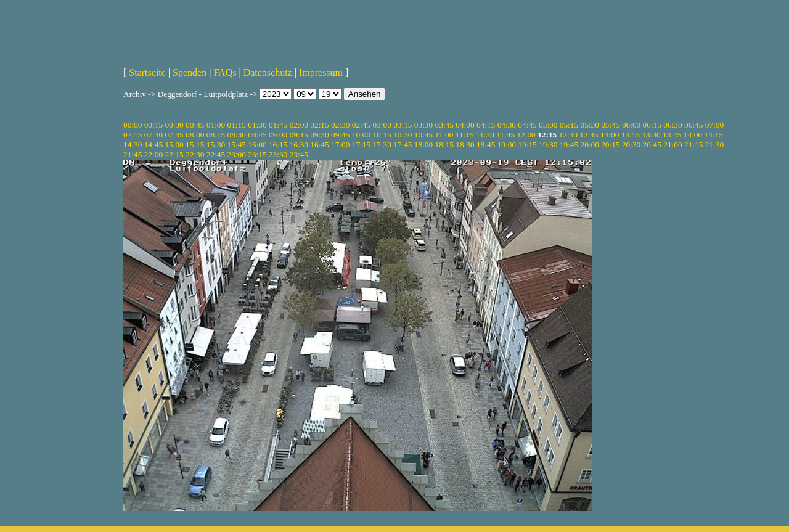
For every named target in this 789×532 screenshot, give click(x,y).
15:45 (237, 145)
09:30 (319, 135)
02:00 (299, 125)
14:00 (693, 135)
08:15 (216, 135)
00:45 (195, 125)
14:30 (133, 145)
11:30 (485, 135)
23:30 (278, 154)
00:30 (174, 125)
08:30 (237, 135)
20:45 (652, 145)
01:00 (216, 125)
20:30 (631, 145)
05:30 (589, 125)
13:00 (610, 135)
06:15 (652, 125)
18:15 (444, 145)
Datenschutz (268, 72)
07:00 (714, 125)
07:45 (174, 135)
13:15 (631, 135)
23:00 (237, 154)
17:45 (403, 145)
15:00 (174, 145)
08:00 (195, 135)
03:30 (423, 125)
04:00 (465, 125)
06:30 (672, 125)
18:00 (423, 145)
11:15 (465, 135)
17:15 (361, 145)
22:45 (216, 154)
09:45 (340, 135)
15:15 (195, 145)
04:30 (507, 125)
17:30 (382, 145)
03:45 (444, 125)
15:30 (216, 145)
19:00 (507, 145)
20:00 (589, 145)
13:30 (651, 135)
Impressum (321, 72)
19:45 (569, 145)
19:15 (527, 145)
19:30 (548, 145)
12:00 (526, 135)
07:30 (153, 135)
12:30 (568, 135)
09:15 (299, 135)
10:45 (423, 135)
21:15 (693, 145)
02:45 (361, 125)
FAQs (225, 72)
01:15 (237, 125)
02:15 (319, 125)
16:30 (299, 145)
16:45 (319, 145)
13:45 (672, 135)
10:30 (403, 135)
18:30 (465, 145)
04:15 (486, 125)
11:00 (444, 135)
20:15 (610, 145)
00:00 (133, 125)
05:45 (610, 125)
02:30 (340, 125)
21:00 (672, 145)
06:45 (693, 125)
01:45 (278, 125)
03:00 (382, 125)
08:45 (257, 135)
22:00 (153, 154)
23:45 (299, 154)
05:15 (569, 125)
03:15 (403, 125)
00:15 (153, 125)
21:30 (714, 145)
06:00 (631, 125)
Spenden (190, 72)
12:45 (589, 135)
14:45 (153, 145)
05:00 (548, 125)
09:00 (278, 135)
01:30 (257, 125)
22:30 (195, 154)
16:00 (257, 145)
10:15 (382, 135)
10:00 (361, 135)
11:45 (505, 135)
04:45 (527, 125)
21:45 (133, 154)
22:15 (174, 154)
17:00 (340, 145)
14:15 (714, 135)
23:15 (257, 154)
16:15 (278, 145)
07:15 (133, 135)
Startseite (147, 72)
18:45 (486, 145)
